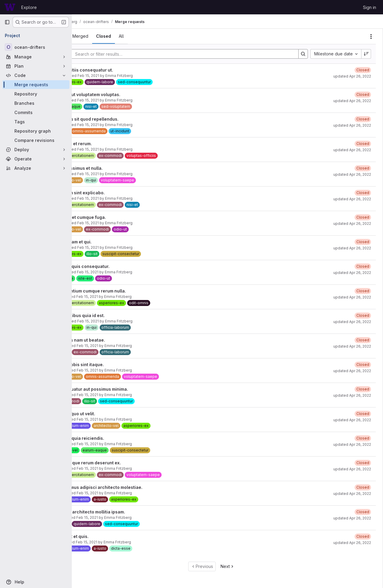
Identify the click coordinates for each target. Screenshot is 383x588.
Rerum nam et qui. (102, 242)
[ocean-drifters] (36, 47)
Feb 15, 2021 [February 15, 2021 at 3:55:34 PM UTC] (117, 100)
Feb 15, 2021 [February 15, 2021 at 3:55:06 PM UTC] (117, 321)
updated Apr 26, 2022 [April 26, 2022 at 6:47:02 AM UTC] (352, 223)
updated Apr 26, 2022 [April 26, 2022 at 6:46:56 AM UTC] (352, 76)
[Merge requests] (36, 85)
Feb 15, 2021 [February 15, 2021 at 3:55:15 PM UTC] (117, 247)
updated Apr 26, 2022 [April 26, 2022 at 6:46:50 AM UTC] (352, 322)
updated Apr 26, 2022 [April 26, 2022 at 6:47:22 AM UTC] (352, 101)
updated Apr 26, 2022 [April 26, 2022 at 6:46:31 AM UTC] (352, 420)
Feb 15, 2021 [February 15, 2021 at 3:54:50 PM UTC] (117, 444)
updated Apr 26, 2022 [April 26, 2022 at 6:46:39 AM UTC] (352, 395)
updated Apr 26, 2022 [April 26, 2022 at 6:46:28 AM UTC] (352, 444)
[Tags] (36, 122)
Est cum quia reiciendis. (109, 438)
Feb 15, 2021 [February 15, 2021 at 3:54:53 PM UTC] (117, 419)
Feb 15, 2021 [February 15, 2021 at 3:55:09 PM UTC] (116, 297)
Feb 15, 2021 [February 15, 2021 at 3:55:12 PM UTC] (117, 272)
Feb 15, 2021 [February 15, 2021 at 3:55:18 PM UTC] (117, 223)
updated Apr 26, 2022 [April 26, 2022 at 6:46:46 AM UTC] (352, 346)
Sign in (370, 7)
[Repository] (36, 94)
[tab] (88, 36)
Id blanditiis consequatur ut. (113, 70)
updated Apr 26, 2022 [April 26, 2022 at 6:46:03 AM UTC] (352, 518)
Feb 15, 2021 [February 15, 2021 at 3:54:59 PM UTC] (117, 370)
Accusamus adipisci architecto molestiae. (128, 487)
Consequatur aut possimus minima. (121, 389)
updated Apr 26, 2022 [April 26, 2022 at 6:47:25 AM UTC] (352, 150)
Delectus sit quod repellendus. (116, 119)
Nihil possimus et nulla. (108, 168)
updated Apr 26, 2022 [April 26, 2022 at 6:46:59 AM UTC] (352, 297)
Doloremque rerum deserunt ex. (117, 463)
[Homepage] (10, 7)
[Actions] (371, 37)
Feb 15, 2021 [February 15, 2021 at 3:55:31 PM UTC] (117, 125)
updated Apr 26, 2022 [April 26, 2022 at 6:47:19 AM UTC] (352, 125)
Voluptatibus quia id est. (109, 315)
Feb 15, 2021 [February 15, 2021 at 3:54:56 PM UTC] (117, 395)
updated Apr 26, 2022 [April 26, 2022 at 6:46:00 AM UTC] (352, 543)
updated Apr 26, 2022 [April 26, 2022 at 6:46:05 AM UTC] (352, 469)
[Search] (197, 54)
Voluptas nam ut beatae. (109, 340)
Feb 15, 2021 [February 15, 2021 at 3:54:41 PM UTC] (116, 517)
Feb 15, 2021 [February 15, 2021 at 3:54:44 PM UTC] (117, 493)
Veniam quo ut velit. (104, 414)
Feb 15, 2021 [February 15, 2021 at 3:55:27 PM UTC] (117, 149)
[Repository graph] (36, 131)
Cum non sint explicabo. (109, 193)
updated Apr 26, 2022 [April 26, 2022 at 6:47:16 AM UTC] (352, 199)
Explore (29, 7)
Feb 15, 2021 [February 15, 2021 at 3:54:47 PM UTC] (117, 468)
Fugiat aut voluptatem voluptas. (117, 94)
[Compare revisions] (36, 140)
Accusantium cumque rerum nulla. (120, 291)
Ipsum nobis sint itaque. (108, 365)
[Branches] (36, 103)
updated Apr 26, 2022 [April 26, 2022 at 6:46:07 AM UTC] (352, 494)
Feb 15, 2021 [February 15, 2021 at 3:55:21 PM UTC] (117, 198)
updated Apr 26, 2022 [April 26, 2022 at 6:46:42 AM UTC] (352, 371)
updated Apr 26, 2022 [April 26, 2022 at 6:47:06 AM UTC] (352, 273)
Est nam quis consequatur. (111, 266)
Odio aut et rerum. (102, 144)
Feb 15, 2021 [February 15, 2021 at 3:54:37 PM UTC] (116, 542)
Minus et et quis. (101, 536)
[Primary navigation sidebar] (7, 22)
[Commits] (36, 112)
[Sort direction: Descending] (366, 54)
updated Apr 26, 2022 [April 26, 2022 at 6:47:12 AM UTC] (352, 248)
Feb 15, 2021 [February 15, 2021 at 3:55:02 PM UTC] (117, 346)
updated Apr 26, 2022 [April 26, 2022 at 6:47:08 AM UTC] (352, 174)
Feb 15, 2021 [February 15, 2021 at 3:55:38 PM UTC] (118, 76)
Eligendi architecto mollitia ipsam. (119, 512)
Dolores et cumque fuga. (110, 217)
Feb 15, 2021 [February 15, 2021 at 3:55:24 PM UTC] (117, 174)
